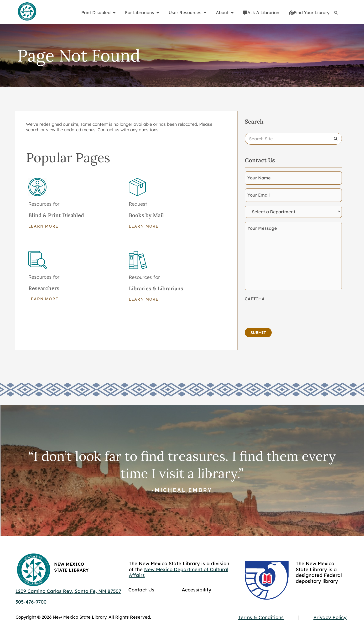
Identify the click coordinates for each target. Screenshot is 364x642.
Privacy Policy (330, 617)
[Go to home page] (27, 12)
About (225, 13)
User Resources (187, 13)
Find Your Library (309, 13)
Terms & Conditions (261, 617)
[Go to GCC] (267, 580)
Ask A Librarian (261, 13)
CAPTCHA (255, 299)
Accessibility (197, 590)
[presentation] (281, 313)
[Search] (336, 13)
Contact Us (141, 590)
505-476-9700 (31, 602)
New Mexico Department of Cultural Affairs (179, 572)
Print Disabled (98, 13)
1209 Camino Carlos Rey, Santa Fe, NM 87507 (68, 591)
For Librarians (142, 13)
